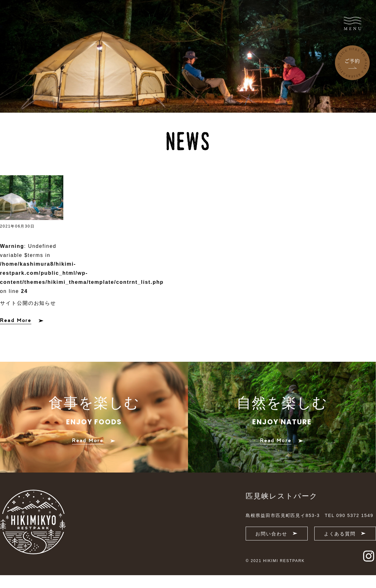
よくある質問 (345, 534)
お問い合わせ (277, 534)
